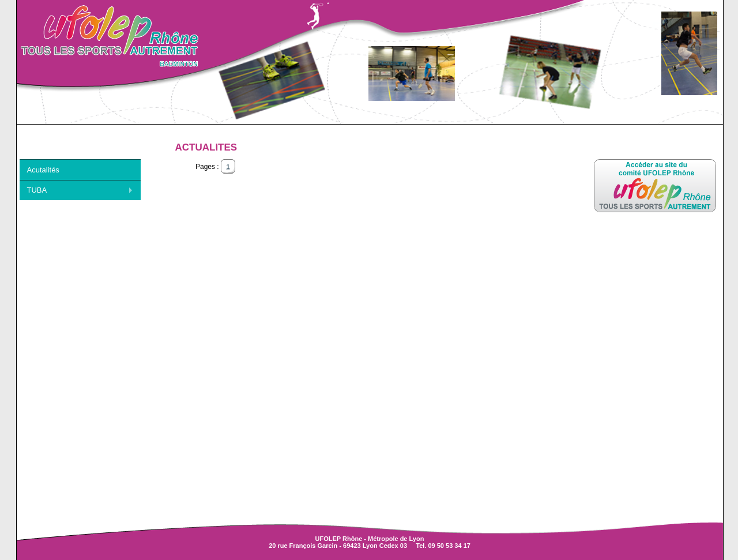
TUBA (37, 190)
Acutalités (43, 170)
